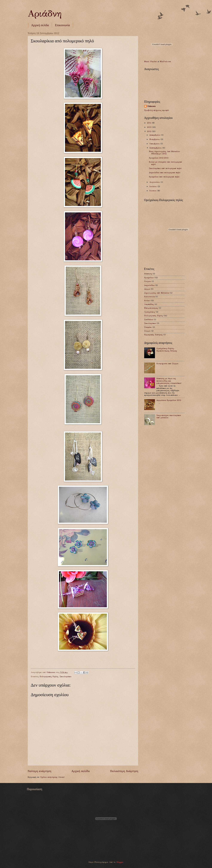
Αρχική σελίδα (40, 25)
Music (147, 62)
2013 (150, 127)
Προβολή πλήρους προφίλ (157, 110)
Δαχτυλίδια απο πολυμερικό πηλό (165, 173)
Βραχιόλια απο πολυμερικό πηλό (164, 177)
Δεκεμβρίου (155, 135)
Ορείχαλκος (150, 312)
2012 (149, 131)
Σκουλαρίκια (65, 677)
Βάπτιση (148, 274)
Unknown (151, 106)
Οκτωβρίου (155, 144)
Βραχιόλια (149, 278)
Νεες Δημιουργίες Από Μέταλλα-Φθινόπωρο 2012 (165, 153)
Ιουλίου (153, 187)
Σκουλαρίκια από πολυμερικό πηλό (165, 168)
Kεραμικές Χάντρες (153, 335)
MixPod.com (165, 62)
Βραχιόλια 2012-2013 (159, 158)
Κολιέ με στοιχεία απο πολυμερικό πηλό (165, 163)
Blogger (120, 862)
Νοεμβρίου (155, 139)
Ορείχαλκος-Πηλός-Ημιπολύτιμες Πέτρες (167, 350)
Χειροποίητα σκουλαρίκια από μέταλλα (169, 416)
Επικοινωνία (62, 25)
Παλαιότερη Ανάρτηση (124, 771)
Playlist (153, 62)
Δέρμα (147, 289)
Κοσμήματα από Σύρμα (167, 364)
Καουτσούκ (149, 297)
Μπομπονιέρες (151, 308)
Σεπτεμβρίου (156, 148)
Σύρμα (147, 331)
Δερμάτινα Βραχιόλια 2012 (169, 400)
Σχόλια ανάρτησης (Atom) (52, 777)
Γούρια (147, 281)
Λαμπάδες (149, 304)
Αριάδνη (45, 13)
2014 (149, 123)
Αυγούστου (155, 182)
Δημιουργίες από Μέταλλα (157, 293)
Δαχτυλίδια (149, 285)
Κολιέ (147, 301)
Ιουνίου (153, 191)
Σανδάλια (149, 320)
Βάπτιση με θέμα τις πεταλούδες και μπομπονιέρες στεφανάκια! (169, 381)
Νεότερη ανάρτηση (39, 771)
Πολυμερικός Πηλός (49, 677)
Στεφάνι (148, 327)
